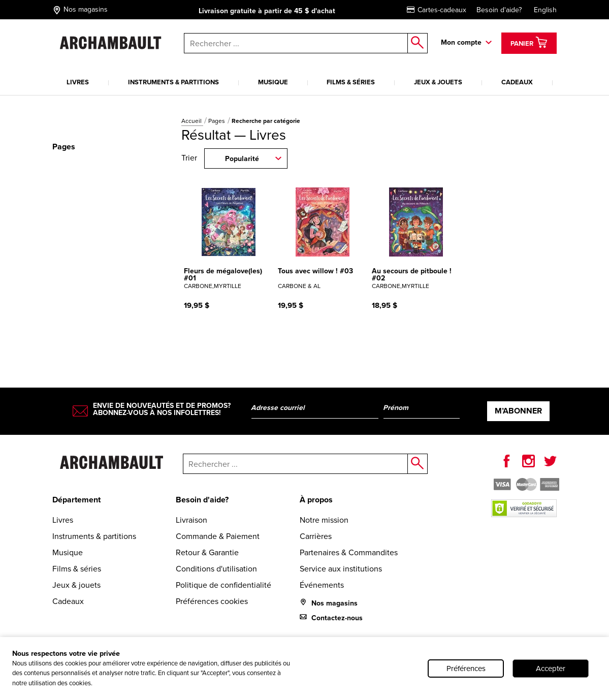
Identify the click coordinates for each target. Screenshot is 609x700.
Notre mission (324, 520)
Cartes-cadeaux (437, 10)
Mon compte (461, 42)
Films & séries (351, 82)
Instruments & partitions (173, 82)
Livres (78, 82)
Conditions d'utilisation (216, 569)
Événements (322, 585)
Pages (217, 121)
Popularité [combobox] (242, 159)
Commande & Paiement (218, 536)
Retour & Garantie (207, 552)
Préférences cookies (212, 601)
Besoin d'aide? (499, 10)
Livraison (191, 520)
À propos (316, 500)
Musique (273, 82)
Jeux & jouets (438, 82)
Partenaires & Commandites (349, 552)
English (545, 10)
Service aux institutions (341, 569)
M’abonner (518, 411)
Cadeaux (517, 82)
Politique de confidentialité (223, 585)
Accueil (192, 121)
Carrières (316, 536)
